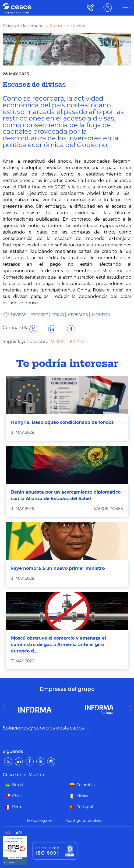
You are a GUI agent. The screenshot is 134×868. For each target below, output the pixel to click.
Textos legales (39, 820)
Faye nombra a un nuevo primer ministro (58, 568)
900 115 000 (89, 7)
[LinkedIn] (19, 761)
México (83, 796)
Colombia (86, 785)
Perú (17, 807)
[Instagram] (51, 761)
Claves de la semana (23, 26)
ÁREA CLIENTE (108, 7)
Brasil (17, 785)
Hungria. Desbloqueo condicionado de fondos (62, 422)
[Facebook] (30, 761)
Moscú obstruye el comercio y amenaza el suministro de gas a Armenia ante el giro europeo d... (59, 645)
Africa (58, 342)
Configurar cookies (84, 820)
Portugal (85, 807)
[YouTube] (40, 761)
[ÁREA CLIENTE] (127, 8)
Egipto (77, 342)
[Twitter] (8, 761)
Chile (17, 796)
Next (131, 707)
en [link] (19, 832)
